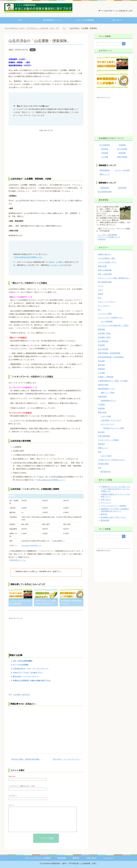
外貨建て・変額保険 (106, 377)
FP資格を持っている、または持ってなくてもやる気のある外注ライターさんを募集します (115, 489)
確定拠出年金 (106, 472)
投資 (100, 452)
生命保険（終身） (105, 337)
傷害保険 (101, 329)
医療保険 (122, 153)
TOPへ (20, 20)
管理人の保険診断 (105, 270)
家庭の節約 (102, 412)
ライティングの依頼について (109, 237)
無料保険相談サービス (106, 389)
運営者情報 (105, 520)
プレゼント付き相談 (122, 170)
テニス (101, 286)
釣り (100, 310)
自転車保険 (122, 188)
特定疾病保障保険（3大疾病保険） (111, 357)
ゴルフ (101, 290)
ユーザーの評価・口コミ (107, 262)
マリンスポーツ (104, 306)
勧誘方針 (104, 514)
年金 (100, 468)
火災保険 (101, 404)
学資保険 (105, 153)
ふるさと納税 (106, 416)
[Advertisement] (46, 153)
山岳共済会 (25, 695)
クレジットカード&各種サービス (111, 318)
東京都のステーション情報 (114, 428)
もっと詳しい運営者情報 (107, 235)
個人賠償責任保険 (105, 192)
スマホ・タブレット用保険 (108, 440)
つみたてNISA (106, 456)
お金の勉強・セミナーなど (111, 420)
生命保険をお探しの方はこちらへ (113, 517)
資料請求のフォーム (18, 560)
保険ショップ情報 (107, 393)
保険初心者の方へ (105, 254)
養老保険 (101, 365)
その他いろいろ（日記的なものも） (112, 460)
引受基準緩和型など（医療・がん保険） (113, 381)
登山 (33, 50)
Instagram (102, 239)
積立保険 (101, 361)
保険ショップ (105, 174)
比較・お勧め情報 (105, 274)
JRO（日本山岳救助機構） (23, 661)
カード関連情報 (107, 322)
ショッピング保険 (105, 314)
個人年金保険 (122, 149)
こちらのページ (55, 265)
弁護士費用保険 (104, 436)
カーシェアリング (107, 424)
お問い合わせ (117, 20)
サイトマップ (106, 503)
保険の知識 (102, 266)
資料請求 (101, 444)
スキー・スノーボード (106, 302)
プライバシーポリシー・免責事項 (113, 506)
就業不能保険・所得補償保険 (109, 353)
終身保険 (105, 149)
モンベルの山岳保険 (21, 665)
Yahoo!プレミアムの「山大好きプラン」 (29, 673)
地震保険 (101, 408)
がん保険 (105, 157)
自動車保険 (105, 188)
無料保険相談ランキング (52, 20)
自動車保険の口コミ (108, 401)
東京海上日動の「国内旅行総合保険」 (26, 759)
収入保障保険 (105, 145)
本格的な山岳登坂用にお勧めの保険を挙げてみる (32, 681)
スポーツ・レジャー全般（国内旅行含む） (114, 278)
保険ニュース (103, 448)
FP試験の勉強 (103, 464)
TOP (32, 28)
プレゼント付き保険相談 (85, 20)
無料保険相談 (105, 170)
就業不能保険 (122, 157)
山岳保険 (17, 695)
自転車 (101, 294)
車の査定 (101, 432)
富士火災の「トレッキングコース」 (27, 677)
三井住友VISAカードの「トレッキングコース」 (31, 669)
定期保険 (122, 145)
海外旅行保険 (103, 385)
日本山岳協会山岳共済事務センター (29, 257)
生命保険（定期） (105, 333)
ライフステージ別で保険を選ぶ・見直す (113, 325)
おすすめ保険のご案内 (106, 258)
